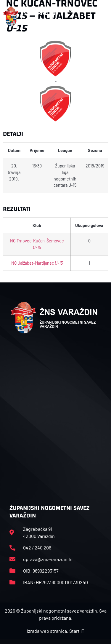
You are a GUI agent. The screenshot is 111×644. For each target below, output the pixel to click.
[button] (102, 17)
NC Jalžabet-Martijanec (37, 263)
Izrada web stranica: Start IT (56, 631)
